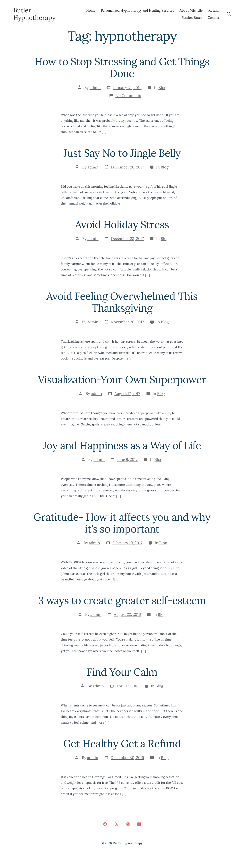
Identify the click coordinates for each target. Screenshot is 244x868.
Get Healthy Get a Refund (122, 744)
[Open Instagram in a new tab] (128, 824)
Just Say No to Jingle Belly (122, 153)
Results (214, 10)
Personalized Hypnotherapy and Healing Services (137, 10)
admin (95, 88)
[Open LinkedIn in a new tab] (139, 824)
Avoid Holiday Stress (122, 224)
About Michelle (191, 10)
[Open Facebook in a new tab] (105, 824)
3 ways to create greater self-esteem (122, 600)
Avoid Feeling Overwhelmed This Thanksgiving (122, 302)
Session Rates (192, 18)
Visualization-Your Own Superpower (122, 379)
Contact (213, 18)
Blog (162, 88)
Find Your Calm (122, 672)
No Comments (128, 96)
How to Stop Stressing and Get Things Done (122, 67)
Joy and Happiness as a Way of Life (122, 445)
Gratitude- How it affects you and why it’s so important (122, 523)
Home (91, 10)
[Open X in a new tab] (117, 824)
